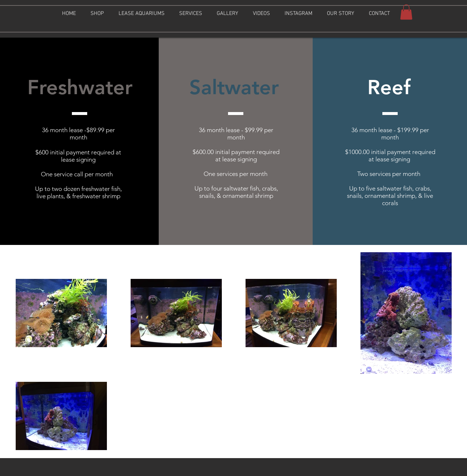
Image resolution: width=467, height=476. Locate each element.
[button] (97, 14)
